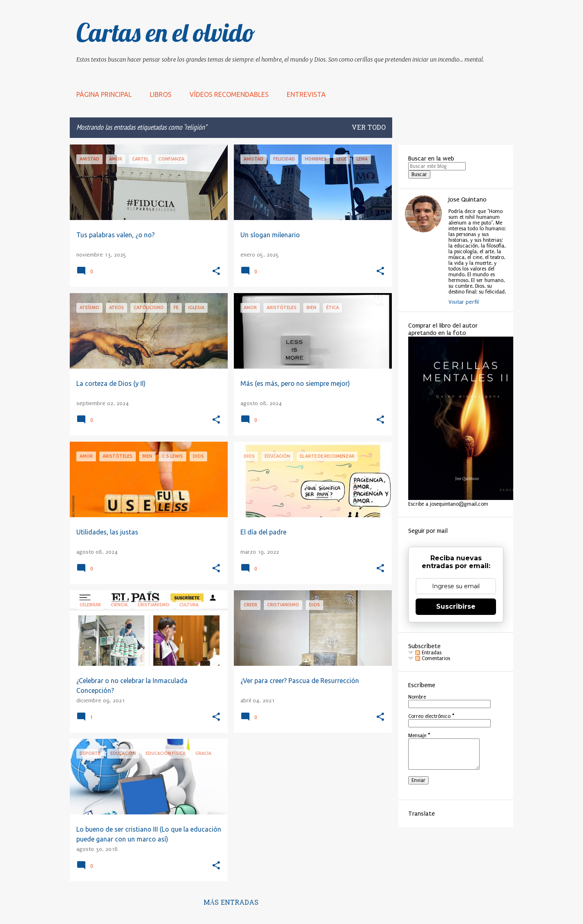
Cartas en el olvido (166, 32)
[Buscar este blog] (437, 166)
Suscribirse (456, 606)
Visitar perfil (464, 302)
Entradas (428, 653)
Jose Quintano (468, 199)
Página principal (104, 94)
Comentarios (433, 658)
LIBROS (161, 94)
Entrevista (306, 94)
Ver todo (369, 128)
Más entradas (231, 903)
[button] (216, 272)
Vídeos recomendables (229, 94)
